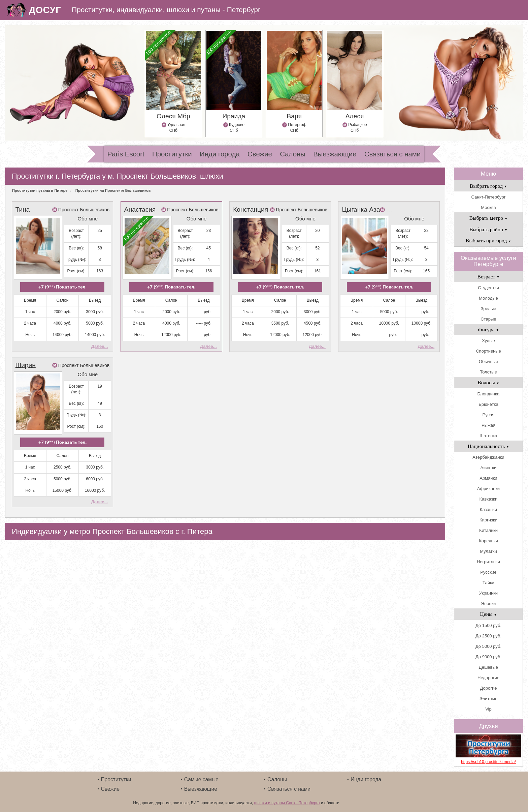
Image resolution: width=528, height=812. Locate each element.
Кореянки (488, 541)
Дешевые (488, 667)
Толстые (488, 372)
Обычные (488, 362)
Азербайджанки (488, 457)
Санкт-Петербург (488, 197)
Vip (488, 709)
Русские (488, 572)
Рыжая (488, 425)
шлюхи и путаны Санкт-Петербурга (287, 803)
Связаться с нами (392, 154)
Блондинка (489, 394)
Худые (488, 341)
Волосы (488, 382)
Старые (488, 319)
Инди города (220, 154)
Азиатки (489, 468)
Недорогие (488, 678)
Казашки (488, 509)
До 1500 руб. (488, 625)
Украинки (488, 593)
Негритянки (488, 562)
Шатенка (488, 436)
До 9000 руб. (488, 657)
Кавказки (489, 499)
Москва (488, 207)
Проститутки (172, 154)
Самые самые (201, 779)
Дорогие (489, 688)
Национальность (488, 446)
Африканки (488, 489)
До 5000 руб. (488, 646)
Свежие (260, 154)
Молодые (488, 298)
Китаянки (488, 530)
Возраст (489, 277)
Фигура (488, 329)
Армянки (488, 478)
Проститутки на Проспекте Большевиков (113, 190)
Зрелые (488, 309)
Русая (489, 415)
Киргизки (488, 520)
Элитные (488, 699)
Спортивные (488, 351)
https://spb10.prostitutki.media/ (488, 762)
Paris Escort (126, 154)
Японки (489, 604)
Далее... (99, 346)
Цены (488, 614)
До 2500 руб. (488, 636)
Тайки (488, 583)
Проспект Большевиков (84, 210)
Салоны (293, 154)
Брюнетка (488, 404)
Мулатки (488, 551)
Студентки (488, 288)
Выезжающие (335, 154)
